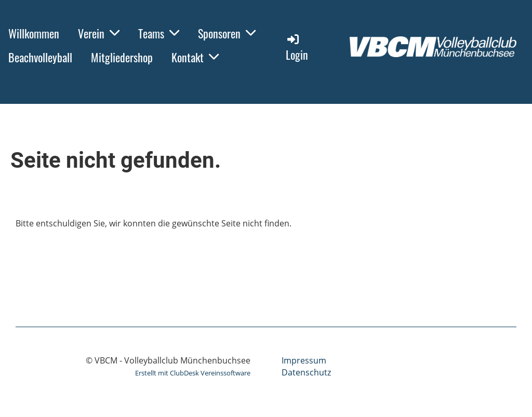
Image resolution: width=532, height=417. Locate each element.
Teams (159, 33)
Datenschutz (306, 372)
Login (297, 48)
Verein (99, 33)
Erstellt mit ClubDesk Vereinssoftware (193, 373)
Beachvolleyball (40, 57)
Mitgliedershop (122, 57)
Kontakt (195, 57)
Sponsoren (227, 33)
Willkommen (34, 33)
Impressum (304, 360)
